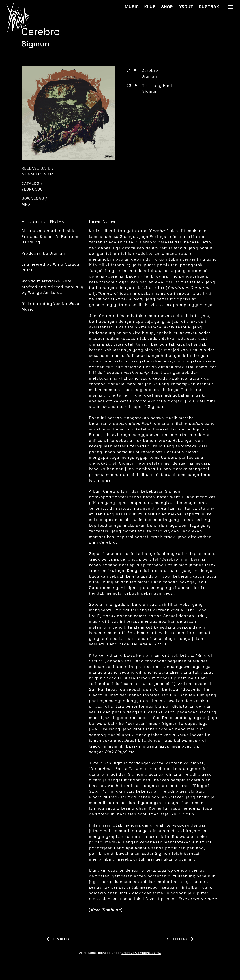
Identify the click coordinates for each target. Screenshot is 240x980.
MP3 (26, 204)
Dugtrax (209, 7)
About (186, 7)
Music (132, 7)
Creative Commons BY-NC (141, 953)
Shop (167, 7)
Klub (150, 7)
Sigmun (36, 44)
